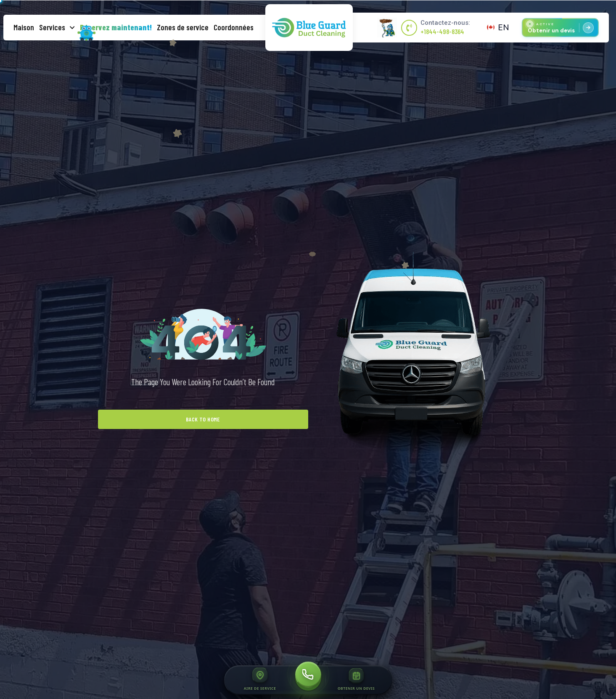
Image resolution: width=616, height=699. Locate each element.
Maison (24, 27)
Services (57, 28)
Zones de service (183, 27)
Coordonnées (234, 27)
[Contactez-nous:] (409, 28)
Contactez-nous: (445, 23)
